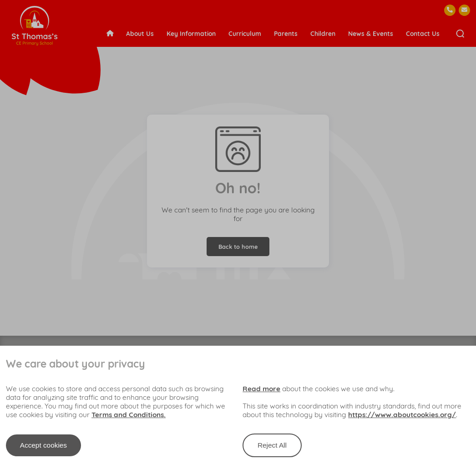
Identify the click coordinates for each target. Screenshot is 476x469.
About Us (140, 33)
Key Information (191, 33)
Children (323, 33)
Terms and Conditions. (129, 415)
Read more (261, 389)
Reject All (272, 445)
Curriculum (245, 33)
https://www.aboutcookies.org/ (402, 415)
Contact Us (423, 33)
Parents (286, 33)
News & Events (371, 33)
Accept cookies (43, 445)
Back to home (238, 247)
